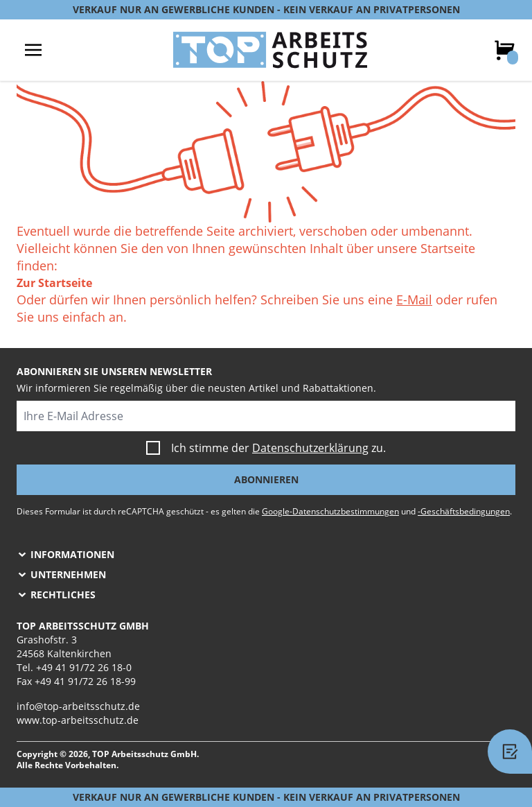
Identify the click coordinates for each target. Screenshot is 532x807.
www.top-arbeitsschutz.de (78, 720)
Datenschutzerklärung (310, 448)
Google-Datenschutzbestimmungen (330, 511)
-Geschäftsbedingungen (464, 511)
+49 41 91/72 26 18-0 (84, 667)
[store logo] (270, 50)
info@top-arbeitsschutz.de (78, 706)
